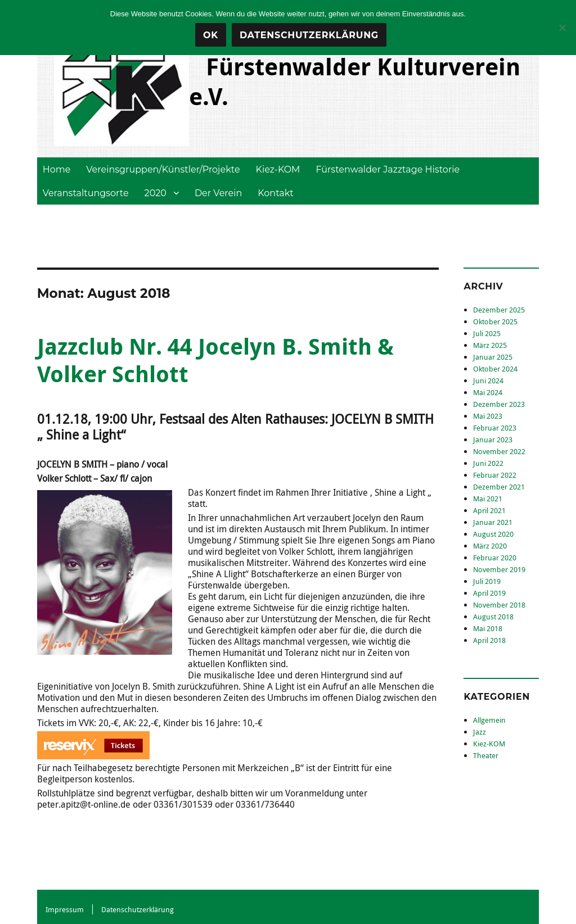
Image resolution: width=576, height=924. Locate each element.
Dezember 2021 (499, 487)
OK (211, 35)
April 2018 (489, 640)
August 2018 (493, 617)
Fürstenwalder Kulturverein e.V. (355, 81)
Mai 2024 (488, 392)
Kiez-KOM (278, 169)
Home (57, 169)
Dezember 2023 (499, 404)
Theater (486, 755)
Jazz (480, 732)
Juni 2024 (488, 381)
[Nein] (562, 28)
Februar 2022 (495, 475)
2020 (156, 193)
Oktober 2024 (495, 369)
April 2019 (489, 593)
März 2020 (490, 546)
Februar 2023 (495, 428)
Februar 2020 (495, 558)
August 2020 (493, 534)
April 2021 (489, 510)
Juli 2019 (487, 581)
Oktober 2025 (495, 321)
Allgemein (489, 720)
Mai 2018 (488, 628)
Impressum (65, 909)
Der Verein (218, 193)
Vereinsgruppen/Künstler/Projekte (163, 169)
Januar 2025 (493, 357)
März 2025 (490, 345)
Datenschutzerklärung (138, 909)
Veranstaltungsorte (86, 193)
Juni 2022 (488, 463)
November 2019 (499, 569)
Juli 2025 (487, 333)
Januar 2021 (493, 522)
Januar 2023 (493, 440)
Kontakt (276, 193)
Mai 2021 (488, 499)
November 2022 (499, 451)
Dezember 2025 (499, 310)
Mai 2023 (488, 416)
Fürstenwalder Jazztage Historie (388, 169)
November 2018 (499, 605)
